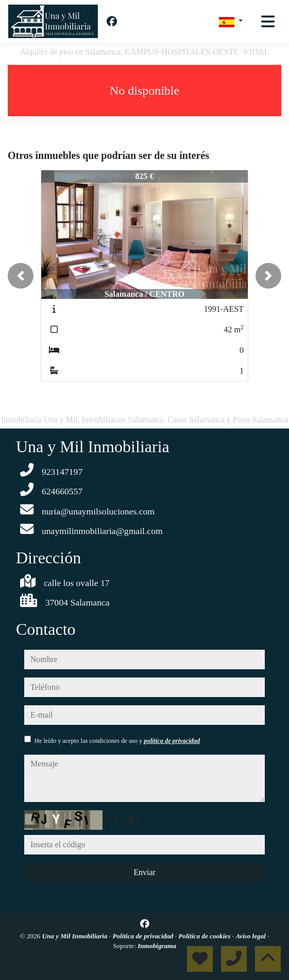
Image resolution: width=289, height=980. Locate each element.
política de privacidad (172, 741)
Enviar (144, 872)
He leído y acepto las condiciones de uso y (117, 741)
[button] (21, 276)
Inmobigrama (157, 946)
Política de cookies (205, 936)
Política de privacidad (143, 936)
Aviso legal (251, 936)
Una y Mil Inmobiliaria (75, 936)
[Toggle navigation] (268, 22)
